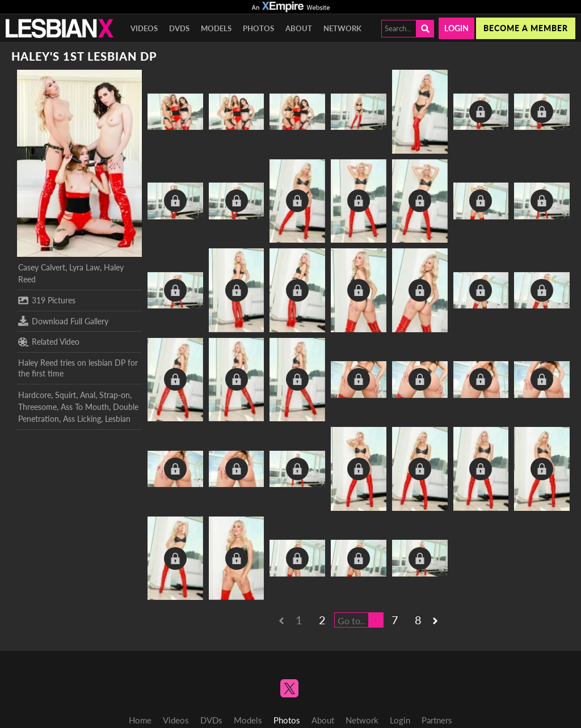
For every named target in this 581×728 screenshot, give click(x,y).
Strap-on (115, 395)
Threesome (37, 407)
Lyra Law (85, 267)
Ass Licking (82, 419)
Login (456, 28)
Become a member (526, 28)
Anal (88, 395)
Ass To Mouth (85, 407)
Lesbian (118, 419)
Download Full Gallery (63, 321)
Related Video (49, 342)
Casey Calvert (42, 267)
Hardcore (35, 395)
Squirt (66, 395)
